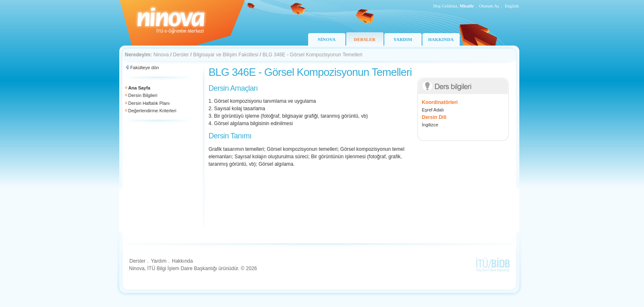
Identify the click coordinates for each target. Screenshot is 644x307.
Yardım (159, 261)
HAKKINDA (441, 39)
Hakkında (182, 261)
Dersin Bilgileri (143, 95)
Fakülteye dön (145, 68)
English (512, 6)
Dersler (181, 55)
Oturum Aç (489, 6)
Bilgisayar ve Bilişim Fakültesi (226, 55)
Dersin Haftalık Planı (149, 103)
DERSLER (365, 39)
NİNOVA (327, 39)
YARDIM (403, 39)
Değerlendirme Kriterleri (152, 111)
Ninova (161, 55)
